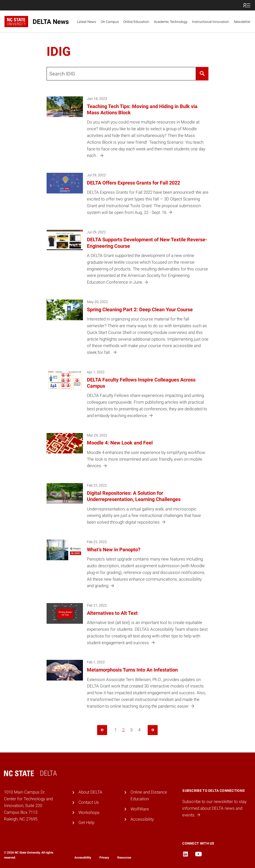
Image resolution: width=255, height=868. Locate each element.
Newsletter (242, 22)
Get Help (86, 822)
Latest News (87, 22)
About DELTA (90, 792)
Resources (124, 858)
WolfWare (140, 809)
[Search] (202, 74)
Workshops (89, 812)
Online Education (136, 22)
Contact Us (89, 802)
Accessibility (142, 819)
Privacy (104, 858)
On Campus (110, 22)
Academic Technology (171, 22)
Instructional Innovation (211, 22)
